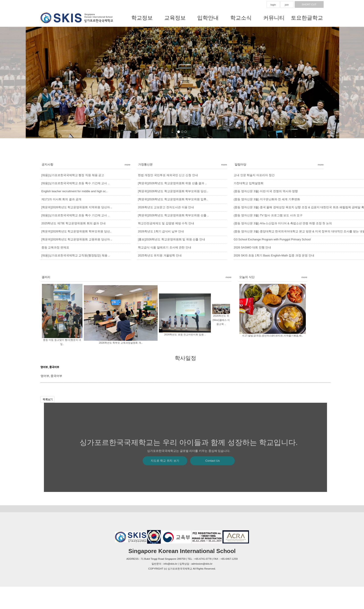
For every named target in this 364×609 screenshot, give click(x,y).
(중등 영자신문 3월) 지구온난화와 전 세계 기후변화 (267, 199)
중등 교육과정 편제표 (55, 247)
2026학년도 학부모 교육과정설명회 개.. (121, 343)
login (273, 5)
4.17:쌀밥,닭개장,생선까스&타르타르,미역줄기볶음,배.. (273, 336)
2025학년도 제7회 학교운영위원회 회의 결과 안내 (74, 223)
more (128, 165)
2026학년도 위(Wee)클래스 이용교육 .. (221, 320)
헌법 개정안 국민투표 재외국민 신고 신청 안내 (168, 175)
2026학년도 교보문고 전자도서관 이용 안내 (166, 207)
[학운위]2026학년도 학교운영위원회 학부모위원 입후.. (173, 199)
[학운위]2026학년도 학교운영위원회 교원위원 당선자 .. (77, 239)
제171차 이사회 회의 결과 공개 (61, 199)
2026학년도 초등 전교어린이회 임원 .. (185, 334)
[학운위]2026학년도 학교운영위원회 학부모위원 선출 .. (173, 215)
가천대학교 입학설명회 (249, 183)
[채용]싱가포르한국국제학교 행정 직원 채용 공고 (73, 175)
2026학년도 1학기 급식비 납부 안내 (161, 231)
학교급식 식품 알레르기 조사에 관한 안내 (165, 247)
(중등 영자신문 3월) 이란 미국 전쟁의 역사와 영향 (266, 191)
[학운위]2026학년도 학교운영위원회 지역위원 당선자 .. (77, 207)
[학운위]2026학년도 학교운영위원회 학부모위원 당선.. (76, 231)
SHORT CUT (309, 4)
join (287, 5)
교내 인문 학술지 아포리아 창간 (254, 175)
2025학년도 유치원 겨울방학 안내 (160, 255)
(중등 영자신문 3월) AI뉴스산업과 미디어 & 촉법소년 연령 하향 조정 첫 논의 (283, 223)
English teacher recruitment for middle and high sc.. (74, 191)
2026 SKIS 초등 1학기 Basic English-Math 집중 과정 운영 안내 (274, 255)
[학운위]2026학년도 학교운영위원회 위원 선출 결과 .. (172, 183)
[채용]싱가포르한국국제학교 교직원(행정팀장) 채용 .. (76, 255)
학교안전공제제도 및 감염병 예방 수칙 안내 (166, 223)
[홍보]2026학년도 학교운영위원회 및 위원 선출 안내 (172, 239)
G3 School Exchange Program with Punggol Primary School (272, 239)
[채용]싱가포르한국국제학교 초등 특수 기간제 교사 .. (76, 183)
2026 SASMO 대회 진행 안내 (252, 247)
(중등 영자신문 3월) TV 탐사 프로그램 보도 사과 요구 (268, 215)
